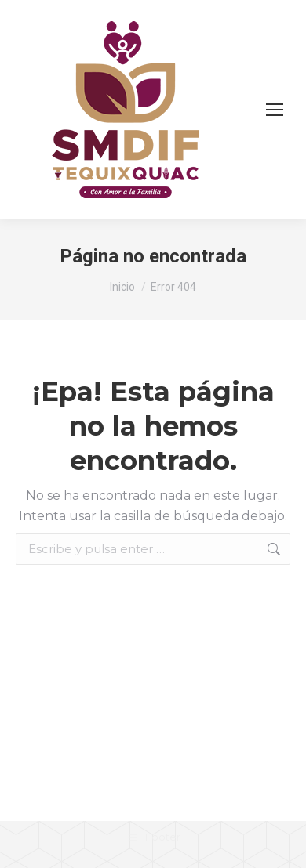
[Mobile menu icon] (275, 110)
